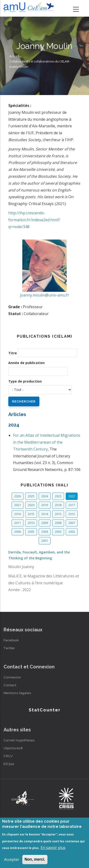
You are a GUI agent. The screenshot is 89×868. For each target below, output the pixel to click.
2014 (45, 514)
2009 (45, 523)
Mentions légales (17, 693)
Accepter (12, 859)
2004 (45, 532)
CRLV (8, 756)
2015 (31, 514)
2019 (45, 505)
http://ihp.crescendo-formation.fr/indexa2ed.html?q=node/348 (34, 220)
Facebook (11, 640)
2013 (58, 514)
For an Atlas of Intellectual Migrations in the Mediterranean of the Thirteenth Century (47, 442)
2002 (72, 532)
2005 (31, 532)
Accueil (14, 56)
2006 (18, 532)
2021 (18, 505)
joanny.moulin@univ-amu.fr (44, 295)
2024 (45, 496)
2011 (18, 523)
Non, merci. (35, 859)
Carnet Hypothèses (19, 740)
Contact (10, 685)
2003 (58, 532)
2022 (72, 496)
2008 (58, 523)
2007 (72, 523)
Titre (13, 353)
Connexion (12, 677)
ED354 (9, 764)
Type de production (25, 381)
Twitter (9, 648)
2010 (31, 523)
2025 (31, 496)
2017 (72, 505)
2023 (58, 496)
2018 (58, 505)
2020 (31, 505)
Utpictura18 (13, 748)
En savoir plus (53, 848)
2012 (72, 514)
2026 (18, 496)
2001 (45, 541)
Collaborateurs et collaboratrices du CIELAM (39, 61)
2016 (18, 514)
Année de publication (26, 363)
